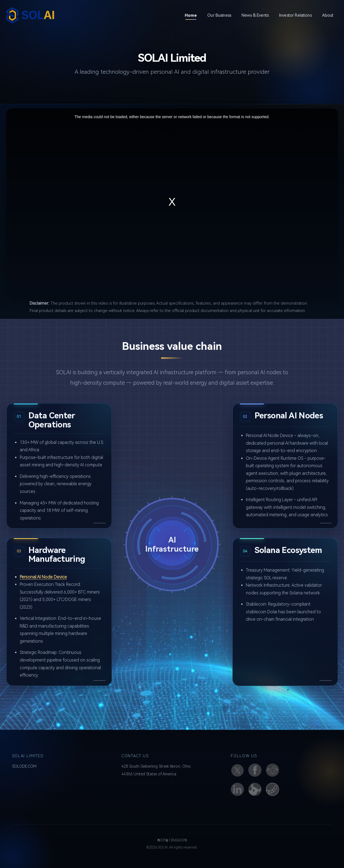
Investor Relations (295, 15)
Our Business (219, 15)
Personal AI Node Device (43, 577)
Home (193, 15)
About (328, 15)
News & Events (255, 15)
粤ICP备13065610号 (172, 840)
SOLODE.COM (24, 766)
